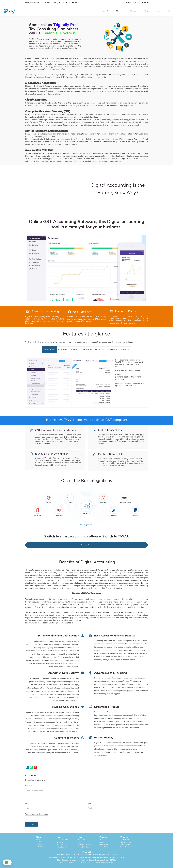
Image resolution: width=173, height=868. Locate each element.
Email (89, 802)
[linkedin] (60, 3)
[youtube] (73, 3)
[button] (146, 12)
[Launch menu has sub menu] (57, 12)
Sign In (128, 3)
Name (27, 802)
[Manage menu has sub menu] (71, 12)
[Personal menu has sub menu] (111, 12)
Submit (32, 823)
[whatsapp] (70, 3)
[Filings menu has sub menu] (98, 12)
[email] (76, 3)
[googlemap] (66, 3)
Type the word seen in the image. (37, 813)
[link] (118, 18)
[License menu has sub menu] (85, 12)
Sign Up (135, 3)
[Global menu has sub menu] (137, 12)
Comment (29, 784)
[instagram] (63, 3)
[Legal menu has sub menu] (125, 12)
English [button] (144, 3)
